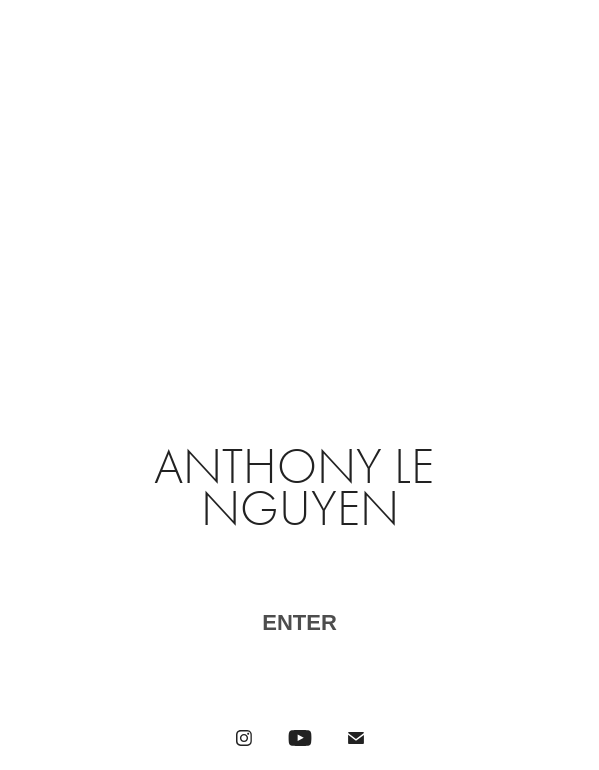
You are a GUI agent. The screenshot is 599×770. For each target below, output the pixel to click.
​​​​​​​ (299, 625)
